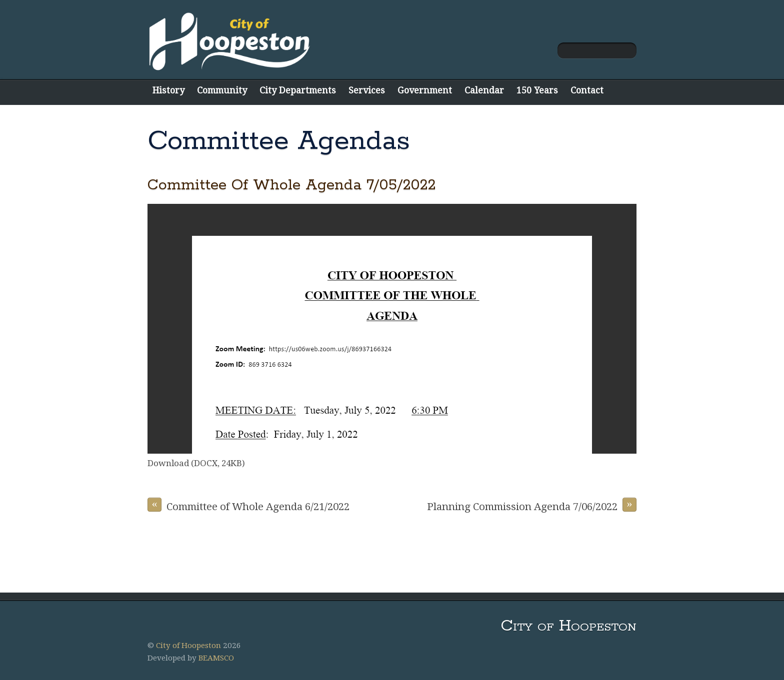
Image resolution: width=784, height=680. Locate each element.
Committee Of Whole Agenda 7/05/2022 (292, 185)
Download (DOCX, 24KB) (196, 463)
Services (367, 90)
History (168, 90)
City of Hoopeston (188, 646)
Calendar (484, 90)
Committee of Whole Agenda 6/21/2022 (248, 505)
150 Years (537, 90)
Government (425, 90)
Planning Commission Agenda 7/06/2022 (532, 505)
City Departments (298, 90)
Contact (587, 90)
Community (222, 90)
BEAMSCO (216, 658)
